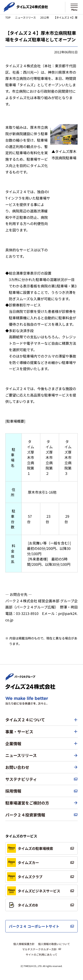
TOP (8, 17)
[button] (41, 720)
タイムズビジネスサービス (34, 891)
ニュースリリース (25, 17)
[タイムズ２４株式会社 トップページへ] (26, 10)
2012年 (45, 17)
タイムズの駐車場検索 (30, 848)
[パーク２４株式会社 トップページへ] (20, 678)
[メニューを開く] (74, 7)
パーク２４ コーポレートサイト (34, 926)
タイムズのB (22, 905)
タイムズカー (23, 863)
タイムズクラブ (25, 877)
